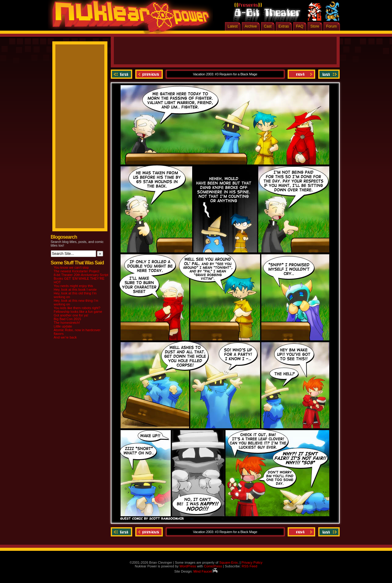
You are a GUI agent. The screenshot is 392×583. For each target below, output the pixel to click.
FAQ (300, 26)
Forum (332, 26)
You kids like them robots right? (77, 308)
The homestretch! (67, 323)
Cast (268, 26)
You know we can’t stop (71, 267)
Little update (63, 326)
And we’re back (65, 337)
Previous (149, 74)
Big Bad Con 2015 (67, 319)
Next (301, 74)
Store (315, 26)
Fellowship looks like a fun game (78, 312)
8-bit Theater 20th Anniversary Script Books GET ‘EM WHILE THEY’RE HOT (81, 278)
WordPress (188, 566)
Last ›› (328, 74)
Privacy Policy (252, 562)
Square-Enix (228, 562)
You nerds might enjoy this (74, 286)
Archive (251, 26)
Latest (233, 26)
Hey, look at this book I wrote (75, 290)
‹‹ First (122, 74)
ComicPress (213, 566)
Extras (284, 26)
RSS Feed (250, 566)
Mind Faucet (206, 571)
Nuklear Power (129, 18)
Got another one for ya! (71, 315)
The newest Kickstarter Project (77, 271)
